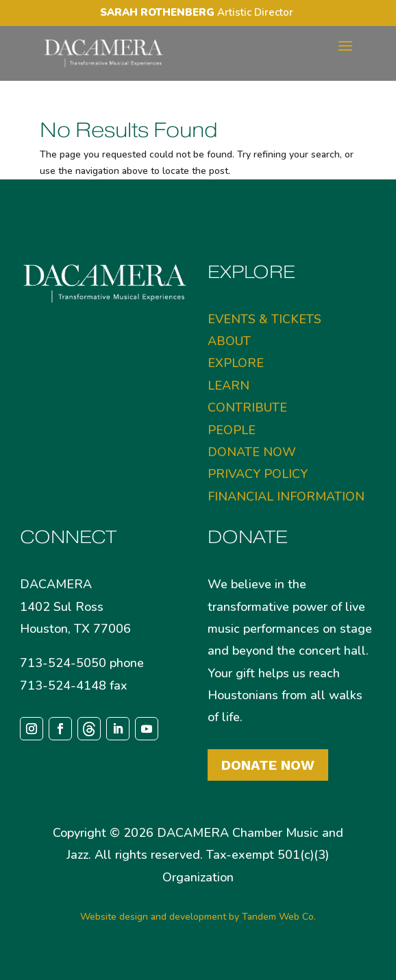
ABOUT (229, 341)
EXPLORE (236, 363)
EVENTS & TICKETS (264, 319)
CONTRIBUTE (247, 407)
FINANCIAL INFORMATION (286, 497)
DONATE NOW (252, 452)
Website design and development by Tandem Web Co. (198, 917)
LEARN (228, 386)
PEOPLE (232, 430)
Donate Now (268, 765)
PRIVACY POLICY (258, 474)
